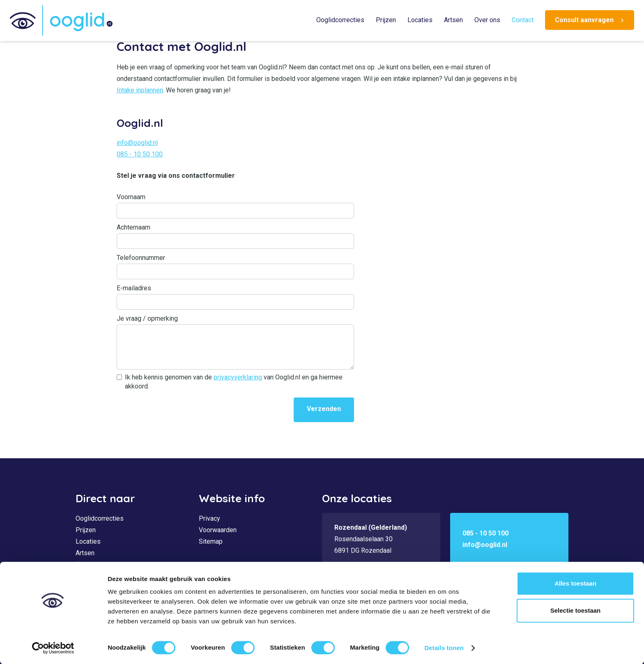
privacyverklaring (238, 377)
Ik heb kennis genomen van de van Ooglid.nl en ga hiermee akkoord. (234, 382)
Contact (523, 20)
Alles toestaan (575, 583)
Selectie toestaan (576, 610)
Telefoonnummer (141, 258)
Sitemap (211, 541)
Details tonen (444, 648)
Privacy (209, 518)
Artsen (453, 20)
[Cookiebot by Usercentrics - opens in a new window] (53, 648)
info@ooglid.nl (137, 143)
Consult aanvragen (584, 20)
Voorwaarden (218, 530)
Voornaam (131, 197)
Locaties (420, 20)
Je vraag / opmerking (147, 318)
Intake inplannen (140, 90)
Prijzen (386, 20)
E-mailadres (134, 288)
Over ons (487, 20)
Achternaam (133, 227)
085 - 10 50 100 (140, 154)
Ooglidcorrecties (340, 20)
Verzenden (324, 409)
